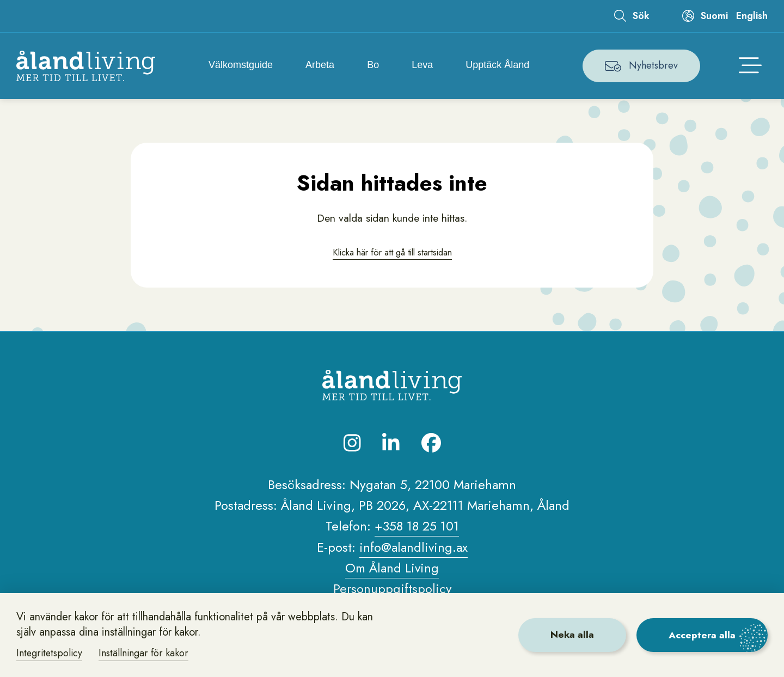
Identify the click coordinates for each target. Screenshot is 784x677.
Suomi (714, 16)
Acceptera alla (701, 635)
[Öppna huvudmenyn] (750, 66)
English (752, 16)
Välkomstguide (242, 65)
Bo (374, 65)
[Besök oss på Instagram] (352, 445)
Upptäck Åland (499, 65)
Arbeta (321, 65)
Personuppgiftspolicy (392, 591)
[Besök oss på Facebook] (431, 445)
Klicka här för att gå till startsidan (392, 253)
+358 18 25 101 (417, 529)
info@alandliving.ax (413, 549)
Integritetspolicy (50, 653)
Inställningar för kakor (146, 653)
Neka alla (568, 635)
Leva (424, 65)
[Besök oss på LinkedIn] (391, 445)
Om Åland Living (392, 570)
